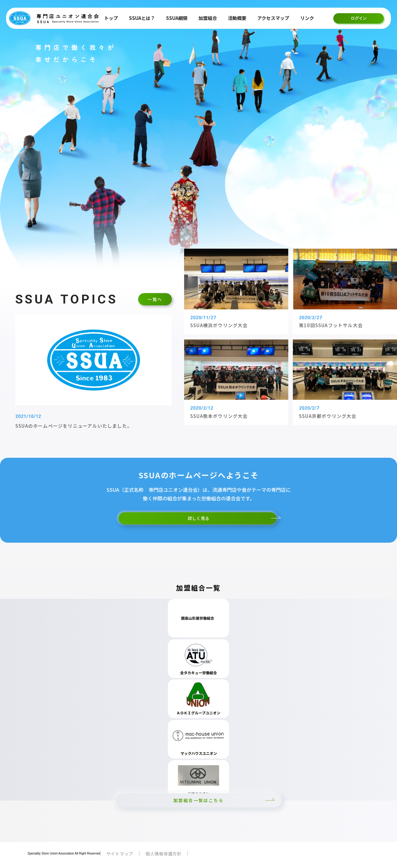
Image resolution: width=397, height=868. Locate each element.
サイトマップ (120, 854)
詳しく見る (198, 518)
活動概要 (237, 18)
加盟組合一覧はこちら (198, 800)
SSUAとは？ (142, 18)
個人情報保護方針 (164, 854)
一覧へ (155, 299)
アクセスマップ (273, 18)
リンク (307, 18)
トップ (111, 18)
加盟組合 (208, 18)
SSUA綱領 (177, 18)
